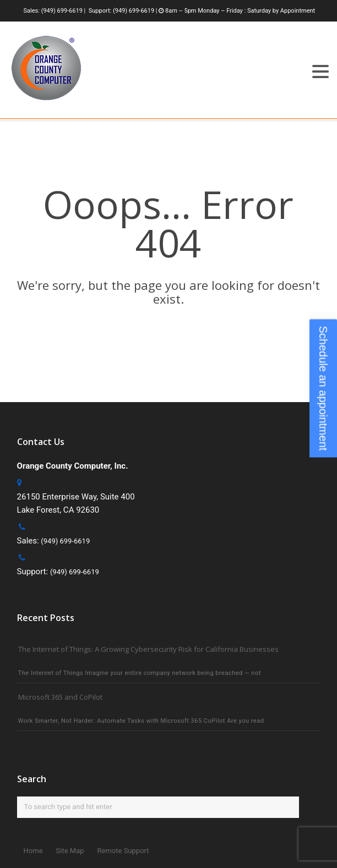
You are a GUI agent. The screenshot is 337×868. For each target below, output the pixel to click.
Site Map (70, 851)
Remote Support (123, 851)
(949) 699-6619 (62, 11)
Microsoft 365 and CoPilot (60, 697)
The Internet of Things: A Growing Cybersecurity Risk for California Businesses (148, 649)
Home (33, 851)
